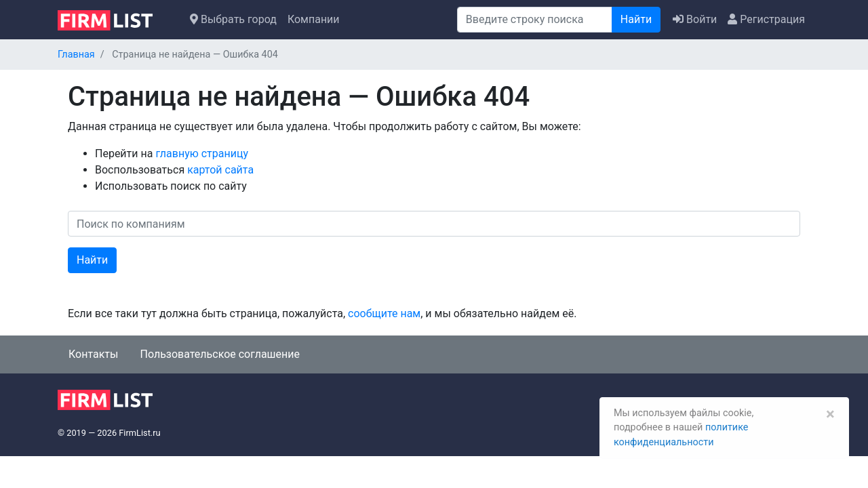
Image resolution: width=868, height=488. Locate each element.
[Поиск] (535, 20)
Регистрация (766, 19)
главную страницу (202, 154)
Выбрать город (233, 19)
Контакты (93, 354)
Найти (636, 19)
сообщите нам (384, 313)
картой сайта (220, 170)
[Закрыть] (829, 412)
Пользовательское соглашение (220, 354)
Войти (695, 19)
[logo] (116, 19)
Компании (314, 19)
